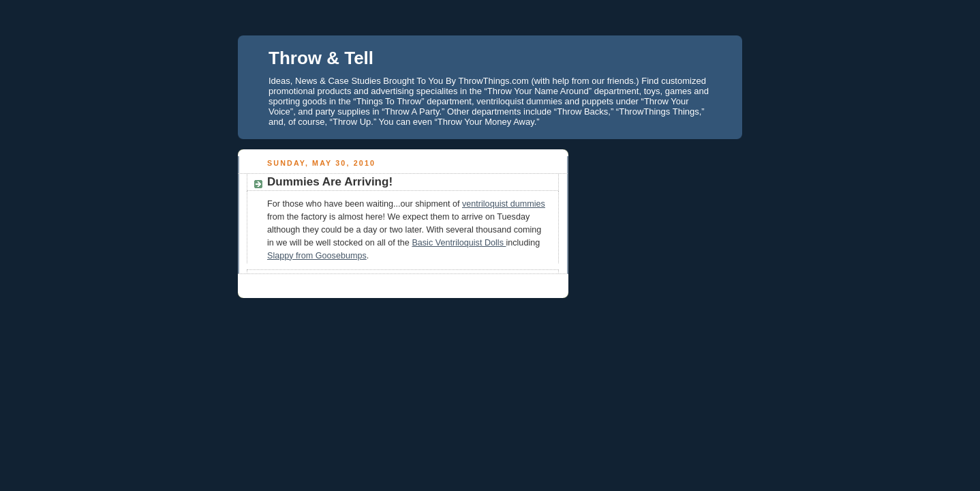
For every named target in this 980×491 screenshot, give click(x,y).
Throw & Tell (321, 58)
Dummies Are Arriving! (330, 182)
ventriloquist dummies (504, 204)
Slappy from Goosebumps (317, 256)
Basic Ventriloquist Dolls (459, 243)
